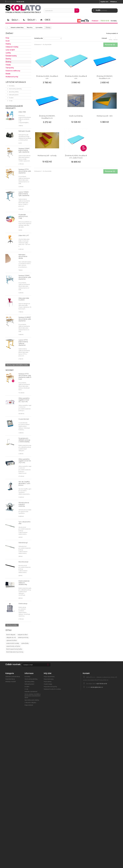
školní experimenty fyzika (14, 649)
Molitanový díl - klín (105, 116)
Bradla (8, 74)
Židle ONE (22, 112)
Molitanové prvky (12, 77)
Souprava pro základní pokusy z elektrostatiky (24, 440)
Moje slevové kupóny (50, 687)
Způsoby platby (14, 92)
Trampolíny (10, 68)
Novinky (10, 370)
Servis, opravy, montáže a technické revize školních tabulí (32, 696)
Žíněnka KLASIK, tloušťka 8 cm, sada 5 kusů (76, 157)
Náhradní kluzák (24, 131)
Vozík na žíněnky (76, 116)
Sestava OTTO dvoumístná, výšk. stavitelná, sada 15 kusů (25, 376)
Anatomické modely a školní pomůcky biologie (76, 662)
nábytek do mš (11, 637)
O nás (10, 101)
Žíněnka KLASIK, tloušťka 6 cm (47, 77)
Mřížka (111, 39)
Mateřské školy (10, 679)
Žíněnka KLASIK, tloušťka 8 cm (76, 77)
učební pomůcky (23, 637)
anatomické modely (13, 643)
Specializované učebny (32, 700)
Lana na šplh (10, 50)
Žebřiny (8, 59)
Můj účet (48, 673)
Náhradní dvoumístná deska (23, 256)
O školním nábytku (30, 703)
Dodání (11, 98)
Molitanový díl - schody (47, 156)
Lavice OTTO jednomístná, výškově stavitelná (23, 343)
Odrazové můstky (12, 47)
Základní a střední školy (13, 677)
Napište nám (104, 2)
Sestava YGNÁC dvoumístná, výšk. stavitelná (25, 277)
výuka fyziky (25, 643)
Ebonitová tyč (23, 562)
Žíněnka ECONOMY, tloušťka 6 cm (47, 117)
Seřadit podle (38, 38)
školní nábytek (11, 635)
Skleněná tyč (23, 543)
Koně (7, 41)
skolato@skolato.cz (97, 687)
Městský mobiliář (11, 682)
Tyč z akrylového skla (25, 523)
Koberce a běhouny (13, 71)
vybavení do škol (12, 640)
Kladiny (8, 44)
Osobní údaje (48, 684)
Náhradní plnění (13, 95)
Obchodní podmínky (15, 89)
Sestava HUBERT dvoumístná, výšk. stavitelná (25, 319)
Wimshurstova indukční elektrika (24, 504)
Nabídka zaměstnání (31, 692)
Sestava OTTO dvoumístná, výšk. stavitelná (25, 171)
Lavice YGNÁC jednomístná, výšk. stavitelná (24, 194)
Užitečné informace (16, 82)
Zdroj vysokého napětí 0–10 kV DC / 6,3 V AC (24, 400)
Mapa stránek (29, 705)
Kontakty (12, 86)
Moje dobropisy (49, 679)
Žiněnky (8, 62)
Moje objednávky (49, 677)
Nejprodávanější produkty (14, 107)
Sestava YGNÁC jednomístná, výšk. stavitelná (24, 150)
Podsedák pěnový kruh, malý (23, 216)
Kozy (7, 38)
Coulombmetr (24, 419)
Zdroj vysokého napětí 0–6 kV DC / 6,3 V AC (25, 461)
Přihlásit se (113, 2)
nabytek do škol (23, 635)
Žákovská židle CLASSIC (24, 299)
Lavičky (8, 53)
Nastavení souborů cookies (52, 689)
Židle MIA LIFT (24, 235)
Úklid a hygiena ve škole (99, 662)
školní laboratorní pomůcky (15, 652)
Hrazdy (8, 65)
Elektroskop (23, 604)
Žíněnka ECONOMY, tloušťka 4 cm (105, 77)
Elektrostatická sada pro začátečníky (24, 583)
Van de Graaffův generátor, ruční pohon (24, 483)
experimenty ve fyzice (13, 646)
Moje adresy (48, 682)
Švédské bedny (11, 56)
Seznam (116, 39)
